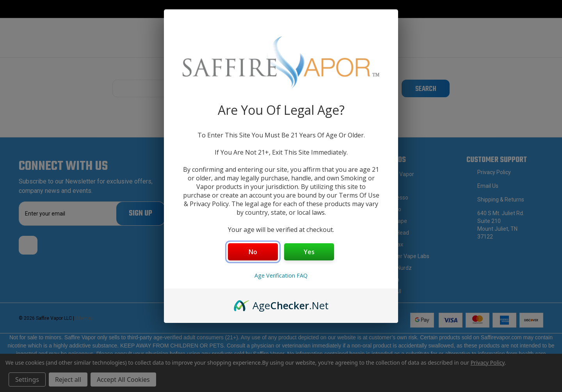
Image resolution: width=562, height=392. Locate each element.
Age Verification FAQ (281, 275)
